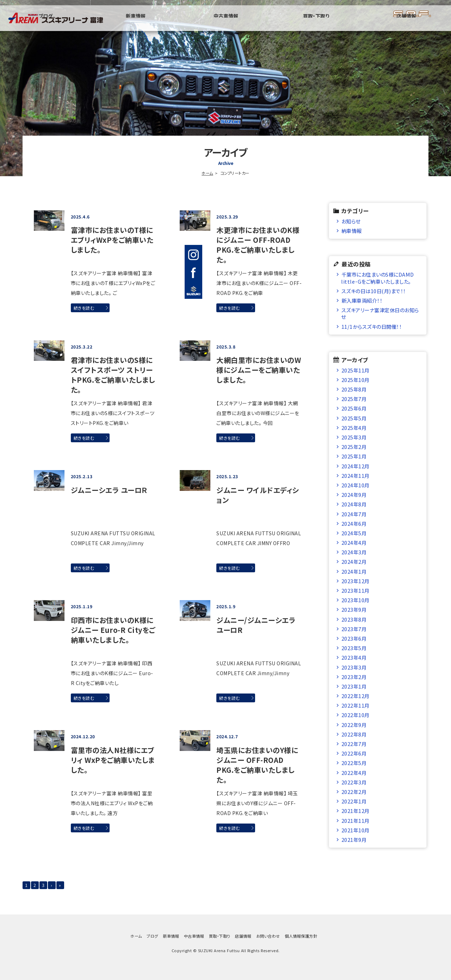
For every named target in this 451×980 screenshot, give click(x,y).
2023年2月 (354, 677)
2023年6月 (354, 638)
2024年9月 (354, 495)
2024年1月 (354, 571)
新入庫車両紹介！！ (362, 300)
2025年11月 (356, 370)
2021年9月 (354, 840)
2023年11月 (356, 590)
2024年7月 (354, 514)
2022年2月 (354, 792)
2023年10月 (356, 600)
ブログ (208, 26)
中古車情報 (316, 26)
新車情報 (262, 26)
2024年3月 (354, 552)
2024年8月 (354, 504)
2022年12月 (356, 696)
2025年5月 (354, 418)
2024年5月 (354, 533)
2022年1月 (354, 801)
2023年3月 (354, 667)
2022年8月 (354, 734)
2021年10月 (356, 830)
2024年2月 (354, 562)
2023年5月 (354, 648)
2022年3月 (354, 782)
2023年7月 (354, 629)
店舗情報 (424, 26)
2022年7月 (354, 744)
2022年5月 (354, 763)
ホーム (207, 173)
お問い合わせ (268, 941)
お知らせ (351, 221)
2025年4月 (354, 428)
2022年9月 (354, 725)
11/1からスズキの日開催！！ (372, 326)
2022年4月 (354, 773)
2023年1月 (354, 686)
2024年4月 (354, 543)
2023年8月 (354, 619)
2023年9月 (354, 609)
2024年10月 (356, 485)
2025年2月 (354, 447)
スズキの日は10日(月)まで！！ (374, 291)
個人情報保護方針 (301, 941)
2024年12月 (356, 466)
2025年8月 (354, 389)
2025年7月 (354, 399)
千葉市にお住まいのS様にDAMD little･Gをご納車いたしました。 (380, 278)
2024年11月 (356, 476)
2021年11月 (356, 821)
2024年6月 (354, 523)
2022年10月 (356, 715)
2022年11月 (356, 705)
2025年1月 (354, 456)
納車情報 (352, 231)
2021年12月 (356, 811)
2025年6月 (354, 408)
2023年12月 (356, 581)
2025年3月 (354, 437)
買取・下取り (370, 26)
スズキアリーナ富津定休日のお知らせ (380, 313)
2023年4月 (354, 657)
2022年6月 (354, 753)
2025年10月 (356, 380)
